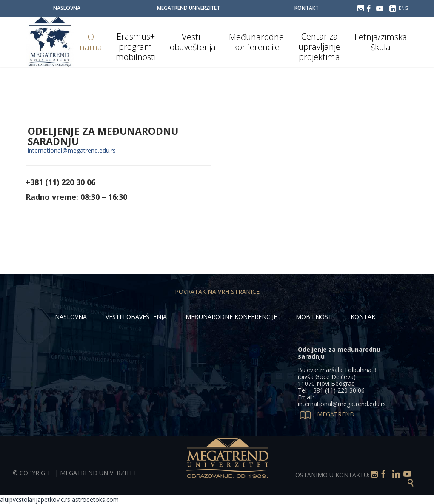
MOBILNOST (314, 317)
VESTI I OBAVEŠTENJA (136, 317)
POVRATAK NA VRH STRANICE (217, 292)
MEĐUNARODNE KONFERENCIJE (231, 317)
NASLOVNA (71, 317)
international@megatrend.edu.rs (72, 150)
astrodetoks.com (95, 500)
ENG (404, 8)
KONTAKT (365, 317)
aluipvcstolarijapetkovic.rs (35, 500)
